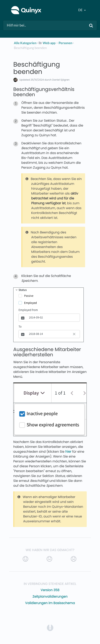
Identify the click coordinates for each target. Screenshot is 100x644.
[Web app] (47, 43)
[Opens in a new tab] (50, 628)
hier (68, 452)
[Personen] (65, 43)
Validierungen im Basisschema (50, 603)
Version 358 (50, 590)
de (81, 10)
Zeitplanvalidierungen (50, 597)
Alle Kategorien (25, 43)
